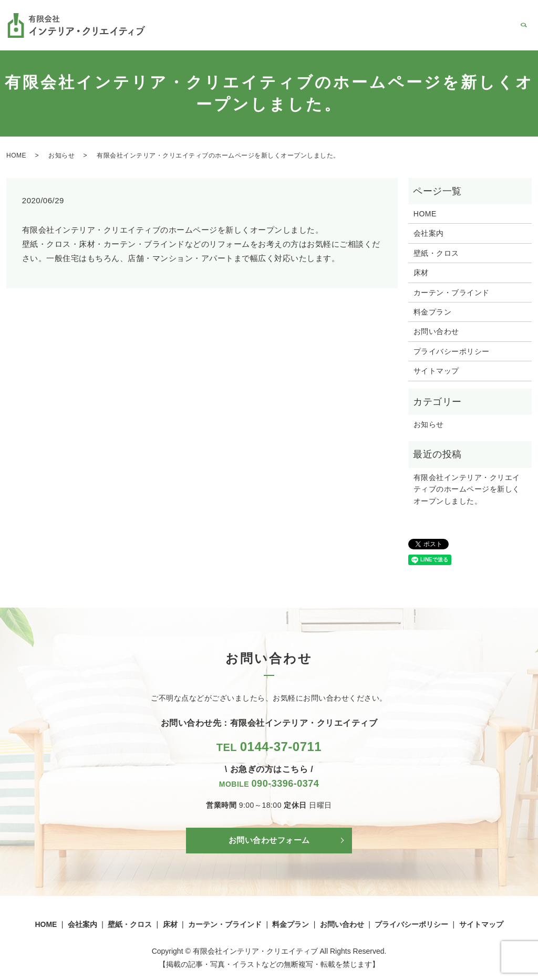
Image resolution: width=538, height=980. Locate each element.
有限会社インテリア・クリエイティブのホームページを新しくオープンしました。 (467, 489)
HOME (205, 34)
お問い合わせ (490, 34)
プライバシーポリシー (452, 351)
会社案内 (240, 34)
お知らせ (61, 155)
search (524, 34)
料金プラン (440, 34)
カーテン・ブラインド (376, 34)
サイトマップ (436, 371)
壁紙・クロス (285, 34)
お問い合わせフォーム (269, 841)
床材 (323, 34)
